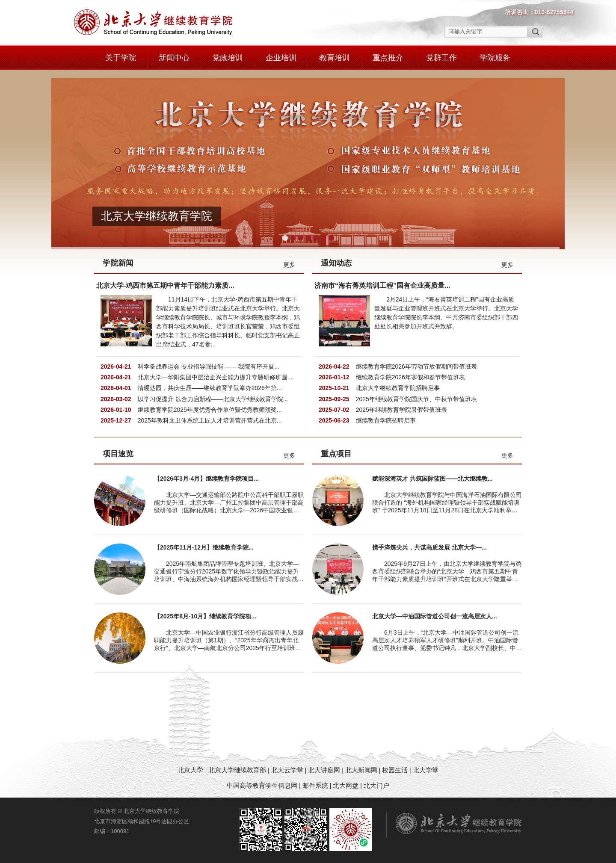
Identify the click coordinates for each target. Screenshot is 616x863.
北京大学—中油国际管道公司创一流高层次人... (435, 616)
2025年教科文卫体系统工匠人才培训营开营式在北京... (210, 420)
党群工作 (441, 58)
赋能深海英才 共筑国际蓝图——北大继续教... (432, 479)
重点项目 (336, 454)
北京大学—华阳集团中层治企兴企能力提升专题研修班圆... (215, 377)
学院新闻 (118, 263)
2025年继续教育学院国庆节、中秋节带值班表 (416, 399)
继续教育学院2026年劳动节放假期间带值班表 (416, 366)
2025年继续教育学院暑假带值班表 (401, 410)
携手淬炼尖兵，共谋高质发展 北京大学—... (429, 547)
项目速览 (118, 454)
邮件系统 (316, 785)
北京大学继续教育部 (237, 770)
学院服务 (495, 58)
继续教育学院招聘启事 (386, 420)
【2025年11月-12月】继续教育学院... (204, 547)
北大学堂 (426, 770)
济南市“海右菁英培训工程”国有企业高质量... (382, 285)
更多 (289, 265)
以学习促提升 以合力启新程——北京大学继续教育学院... (213, 399)
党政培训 (228, 58)
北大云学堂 (287, 770)
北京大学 (191, 770)
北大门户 (376, 785)
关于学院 (121, 58)
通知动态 (336, 263)
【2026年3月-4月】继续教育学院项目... (206, 479)
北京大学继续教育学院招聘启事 (398, 388)
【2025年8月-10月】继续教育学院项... (205, 616)
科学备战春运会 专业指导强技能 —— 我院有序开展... (209, 366)
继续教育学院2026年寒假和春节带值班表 (410, 377)
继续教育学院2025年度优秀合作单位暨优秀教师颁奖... (210, 410)
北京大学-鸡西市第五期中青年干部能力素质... (165, 285)
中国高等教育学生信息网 (262, 785)
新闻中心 (174, 58)
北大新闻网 (361, 770)
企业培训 (281, 58)
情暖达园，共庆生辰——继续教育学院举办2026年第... (210, 388)
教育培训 (335, 58)
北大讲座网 (325, 770)
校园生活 (395, 770)
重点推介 (388, 58)
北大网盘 (346, 785)
